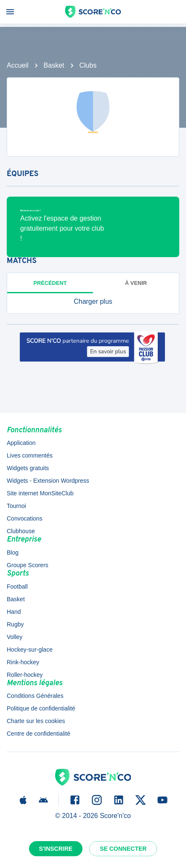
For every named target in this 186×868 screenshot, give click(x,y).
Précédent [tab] (50, 283)
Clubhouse (21, 531)
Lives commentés (30, 455)
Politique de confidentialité (41, 708)
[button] (93, 302)
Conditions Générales (35, 696)
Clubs (88, 65)
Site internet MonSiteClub (40, 493)
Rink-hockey (23, 662)
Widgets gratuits (28, 468)
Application (21, 443)
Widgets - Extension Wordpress (48, 481)
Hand (14, 612)
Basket (54, 65)
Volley (15, 637)
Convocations (25, 518)
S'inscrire (56, 849)
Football (17, 587)
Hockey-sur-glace (30, 650)
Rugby (15, 624)
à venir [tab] (136, 283)
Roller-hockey (25, 675)
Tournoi (16, 506)
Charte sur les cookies (36, 721)
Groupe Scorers (28, 565)
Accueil (18, 65)
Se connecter (123, 849)
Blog (13, 552)
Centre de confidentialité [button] (39, 734)
